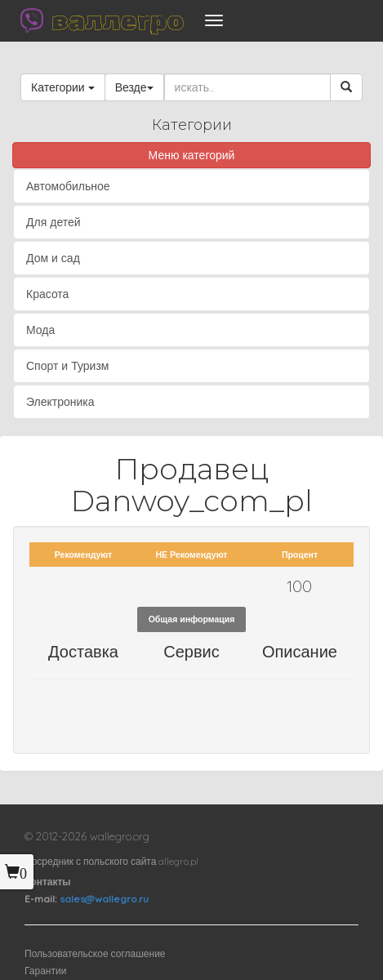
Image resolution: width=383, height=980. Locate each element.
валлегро (118, 20)
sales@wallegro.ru (104, 899)
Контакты (48, 882)
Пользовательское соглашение (95, 953)
